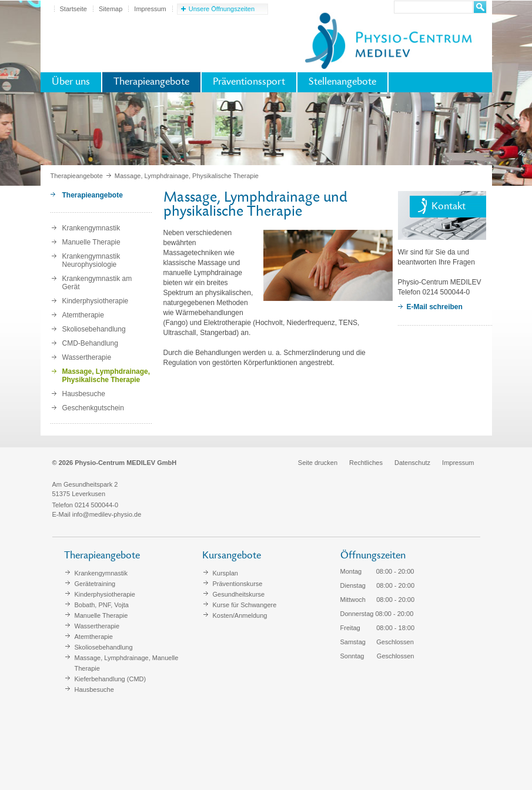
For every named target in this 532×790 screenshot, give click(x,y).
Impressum (150, 9)
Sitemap (111, 9)
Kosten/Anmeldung (240, 615)
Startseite (73, 9)
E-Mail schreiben (435, 307)
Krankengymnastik (91, 228)
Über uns (71, 82)
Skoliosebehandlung (94, 329)
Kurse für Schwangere (245, 605)
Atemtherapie (83, 315)
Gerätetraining (95, 584)
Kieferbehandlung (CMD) (111, 679)
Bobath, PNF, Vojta (102, 605)
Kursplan (225, 573)
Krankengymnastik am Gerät (97, 283)
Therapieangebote (151, 82)
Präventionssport (249, 82)
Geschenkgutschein (93, 408)
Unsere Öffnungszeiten (222, 9)
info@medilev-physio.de (107, 514)
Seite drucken (318, 463)
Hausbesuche (84, 394)
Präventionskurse (238, 584)
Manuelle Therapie (91, 242)
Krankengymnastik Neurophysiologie (91, 260)
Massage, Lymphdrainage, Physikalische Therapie (106, 376)
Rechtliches (366, 463)
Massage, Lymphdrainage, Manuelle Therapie (127, 663)
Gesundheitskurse (239, 594)
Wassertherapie (87, 357)
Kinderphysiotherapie (96, 301)
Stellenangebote (342, 82)
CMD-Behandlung (90, 343)
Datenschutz (412, 463)
